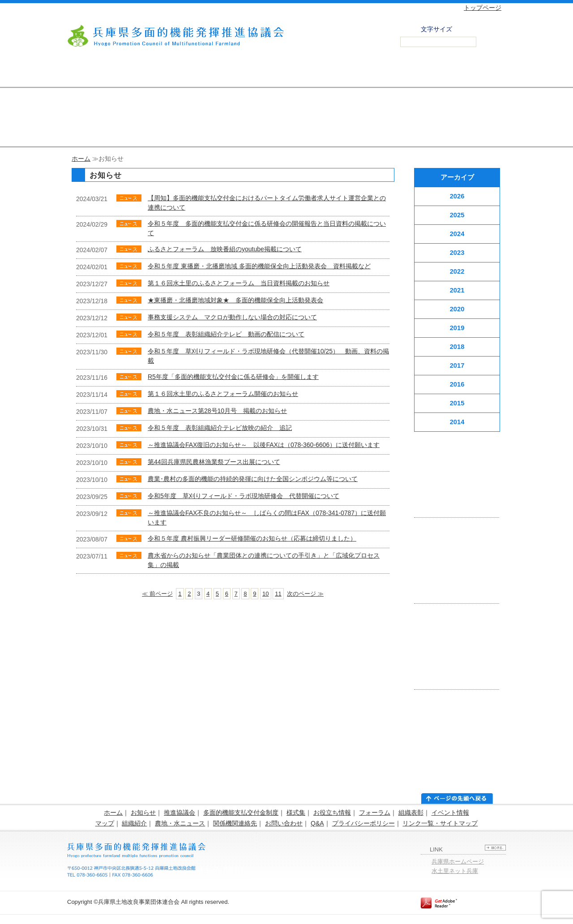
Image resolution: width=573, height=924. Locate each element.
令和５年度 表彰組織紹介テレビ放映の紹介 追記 (220, 428)
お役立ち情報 (332, 812)
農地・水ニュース (180, 823)
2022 (457, 271)
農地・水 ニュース (412, 74)
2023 (457, 253)
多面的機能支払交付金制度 (241, 812)
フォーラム (375, 812)
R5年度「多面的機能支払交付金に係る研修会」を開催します (233, 377)
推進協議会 (98, 74)
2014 (457, 422)
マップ (105, 823)
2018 (457, 347)
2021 (457, 290)
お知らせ (143, 812)
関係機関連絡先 (235, 823)
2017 (457, 365)
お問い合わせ (475, 74)
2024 (457, 234)
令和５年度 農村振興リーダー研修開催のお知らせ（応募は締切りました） (252, 538)
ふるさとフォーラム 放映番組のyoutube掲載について (225, 249)
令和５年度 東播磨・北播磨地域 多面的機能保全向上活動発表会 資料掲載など (259, 266)
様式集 (296, 812)
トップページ (483, 8)
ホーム (81, 159)
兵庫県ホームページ (458, 862)
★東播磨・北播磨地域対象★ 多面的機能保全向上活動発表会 (235, 300)
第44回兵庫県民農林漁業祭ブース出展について (214, 462)
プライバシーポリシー (363, 823)
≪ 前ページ (157, 594)
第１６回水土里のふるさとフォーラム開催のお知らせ (223, 394)
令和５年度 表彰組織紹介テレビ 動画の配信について (226, 334)
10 (265, 594)
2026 (457, 196)
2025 (457, 215)
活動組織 (349, 74)
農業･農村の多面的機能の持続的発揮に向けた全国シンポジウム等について (253, 479)
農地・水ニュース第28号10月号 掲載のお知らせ (217, 411)
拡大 (491, 28)
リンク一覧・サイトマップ (440, 823)
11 (278, 594)
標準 (470, 28)
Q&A (317, 823)
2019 (457, 328)
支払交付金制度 (161, 74)
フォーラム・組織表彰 (286, 74)
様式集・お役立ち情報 (224, 74)
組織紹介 (134, 823)
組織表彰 (411, 812)
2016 (457, 384)
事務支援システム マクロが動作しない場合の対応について (232, 317)
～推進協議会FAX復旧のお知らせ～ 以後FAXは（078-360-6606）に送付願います (264, 445)
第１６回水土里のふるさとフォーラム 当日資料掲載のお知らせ (239, 283)
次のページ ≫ (305, 594)
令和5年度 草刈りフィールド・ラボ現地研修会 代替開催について (244, 496)
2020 (457, 309)
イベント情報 (450, 812)
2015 (457, 403)
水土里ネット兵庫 (455, 871)
